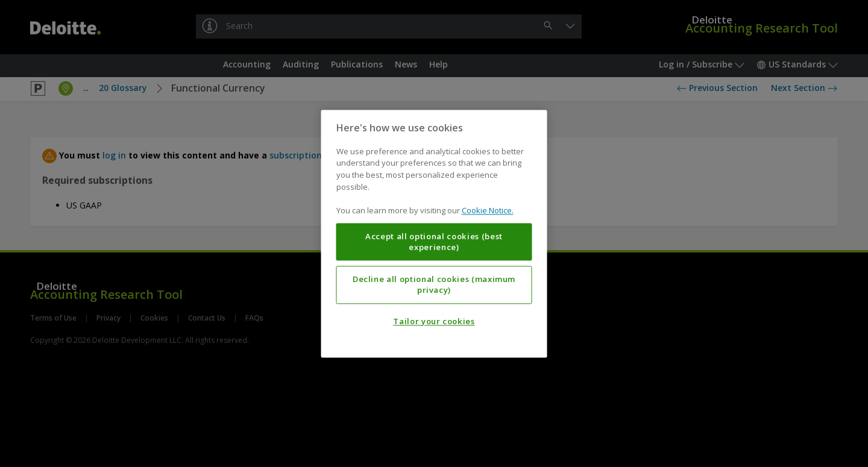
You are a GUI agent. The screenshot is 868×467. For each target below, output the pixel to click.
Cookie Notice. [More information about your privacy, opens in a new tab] (488, 210)
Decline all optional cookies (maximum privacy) (434, 284)
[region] (434, 233)
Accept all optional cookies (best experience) (434, 242)
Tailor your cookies (434, 321)
